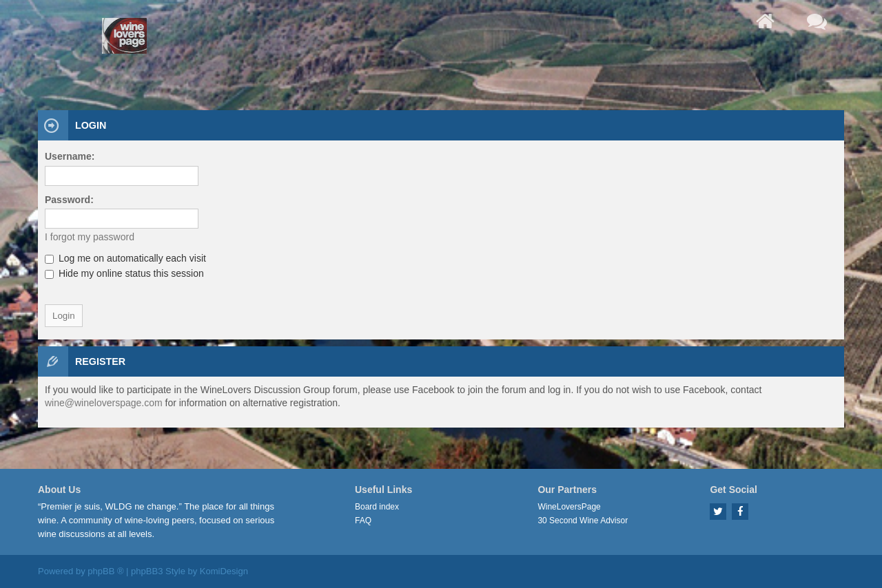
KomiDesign (224, 571)
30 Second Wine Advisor (583, 521)
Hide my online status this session (124, 273)
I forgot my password (90, 237)
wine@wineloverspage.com (104, 403)
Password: (69, 200)
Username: (70, 156)
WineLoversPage (569, 507)
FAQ (363, 521)
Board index (377, 507)
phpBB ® (105, 571)
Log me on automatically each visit (125, 258)
